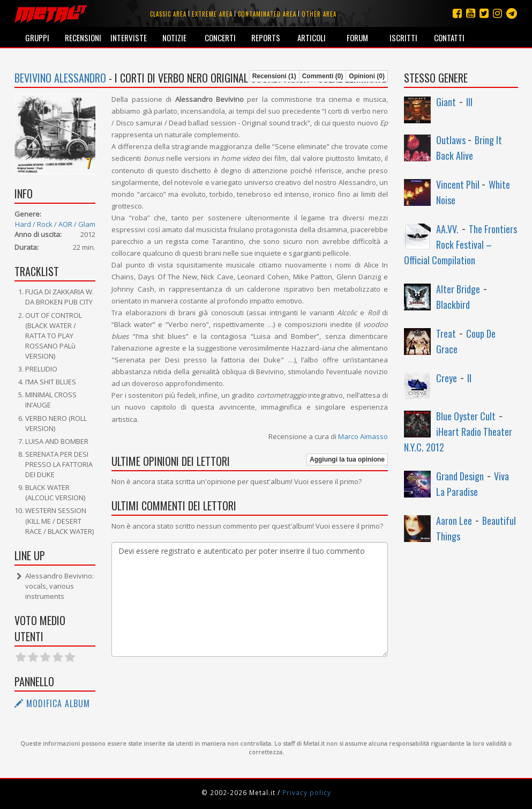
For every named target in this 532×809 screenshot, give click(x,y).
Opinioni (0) (367, 76)
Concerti (220, 38)
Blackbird (453, 305)
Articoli (312, 38)
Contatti (449, 38)
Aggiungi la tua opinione (347, 459)
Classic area (168, 14)
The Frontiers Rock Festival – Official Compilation (460, 244)
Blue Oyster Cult (466, 416)
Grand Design (460, 476)
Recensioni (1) (274, 76)
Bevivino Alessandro (60, 78)
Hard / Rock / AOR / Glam (55, 224)
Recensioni (83, 38)
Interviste (129, 38)
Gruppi (37, 38)
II (469, 378)
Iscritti (403, 38)
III (469, 102)
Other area (319, 14)
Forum (357, 38)
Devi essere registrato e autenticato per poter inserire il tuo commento (250, 599)
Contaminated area (267, 14)
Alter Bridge (458, 289)
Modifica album (52, 703)
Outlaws (452, 140)
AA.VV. (447, 229)
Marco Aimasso (363, 436)
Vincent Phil (459, 184)
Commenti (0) (323, 76)
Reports (266, 38)
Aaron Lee (454, 521)
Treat (446, 333)
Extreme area (212, 14)
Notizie (174, 38)
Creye (447, 378)
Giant (446, 102)
